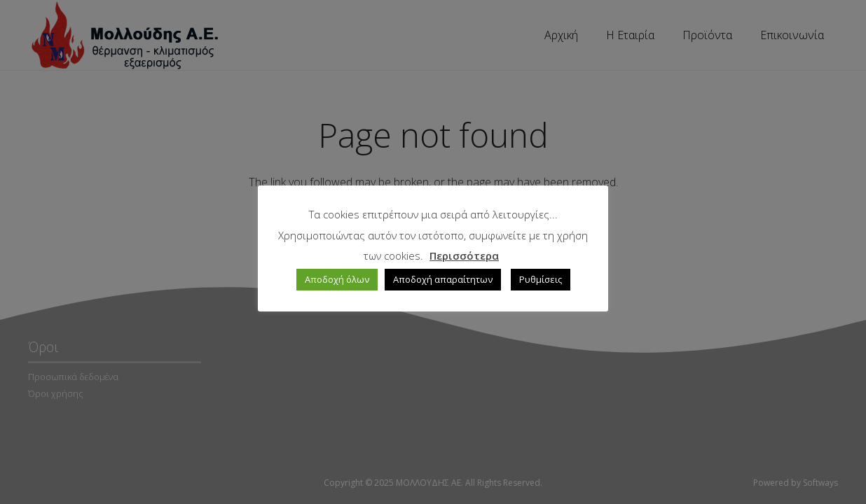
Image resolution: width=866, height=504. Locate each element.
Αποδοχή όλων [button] (337, 279)
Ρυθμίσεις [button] (541, 279)
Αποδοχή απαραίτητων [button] (443, 279)
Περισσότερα (464, 255)
